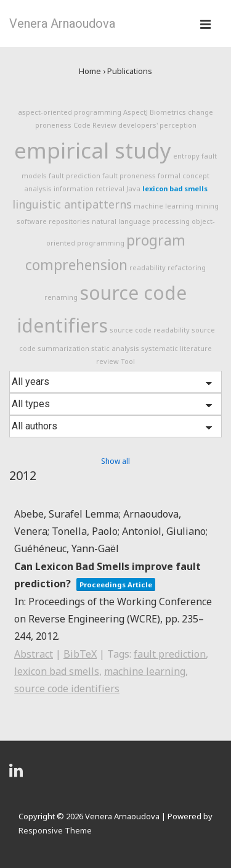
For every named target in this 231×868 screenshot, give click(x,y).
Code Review (95, 125)
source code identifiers (67, 688)
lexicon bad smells (175, 188)
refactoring (187, 267)
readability (148, 267)
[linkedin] (18, 774)
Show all (115, 461)
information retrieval (89, 188)
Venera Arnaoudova (62, 23)
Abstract (34, 654)
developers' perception (157, 125)
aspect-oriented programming (70, 112)
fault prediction (75, 176)
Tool (128, 361)
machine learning (164, 206)
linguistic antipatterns (72, 204)
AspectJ (136, 112)
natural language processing (141, 221)
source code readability (150, 330)
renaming (61, 297)
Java (133, 188)
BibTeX (80, 654)
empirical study (93, 150)
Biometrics (168, 112)
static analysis (115, 348)
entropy (186, 156)
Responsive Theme (55, 830)
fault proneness (129, 176)
